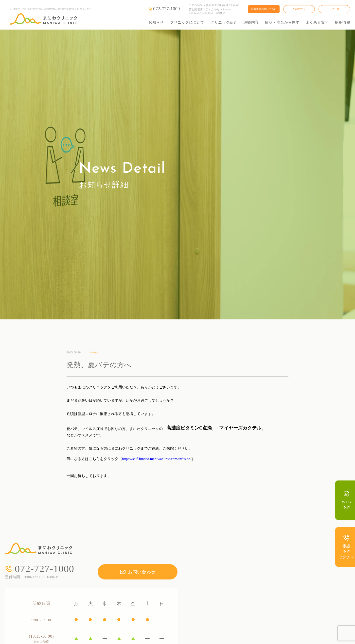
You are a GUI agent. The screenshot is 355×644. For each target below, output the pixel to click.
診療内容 (251, 22)
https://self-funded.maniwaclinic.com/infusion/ (157, 459)
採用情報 (342, 22)
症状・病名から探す (282, 22)
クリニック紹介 (224, 22)
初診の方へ (299, 9)
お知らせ (156, 22)
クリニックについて (187, 22)
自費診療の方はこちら (264, 9)
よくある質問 (317, 22)
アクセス (334, 9)
